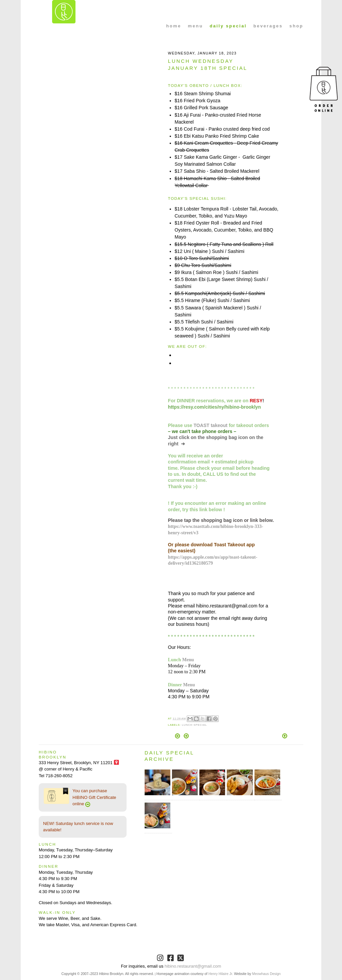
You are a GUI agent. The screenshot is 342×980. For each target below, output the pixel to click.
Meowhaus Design (266, 974)
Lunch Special (194, 725)
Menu (188, 660)
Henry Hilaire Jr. (221, 974)
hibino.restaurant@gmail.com (193, 966)
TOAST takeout (211, 425)
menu (196, 26)
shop (296, 26)
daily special (228, 26)
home (174, 26)
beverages (268, 26)
